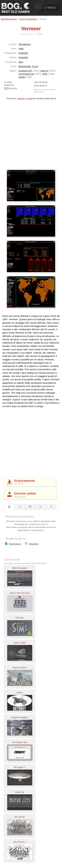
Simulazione (25, 44)
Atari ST (45, 71)
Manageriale (25, 66)
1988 (21, 49)
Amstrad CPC (25, 71)
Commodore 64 (26, 74)
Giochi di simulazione (28, 19)
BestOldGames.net (9, 19)
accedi (30, 98)
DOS (45, 74)
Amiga (22, 77)
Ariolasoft (23, 53)
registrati (21, 98)
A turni (35, 66)
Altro (21, 62)
